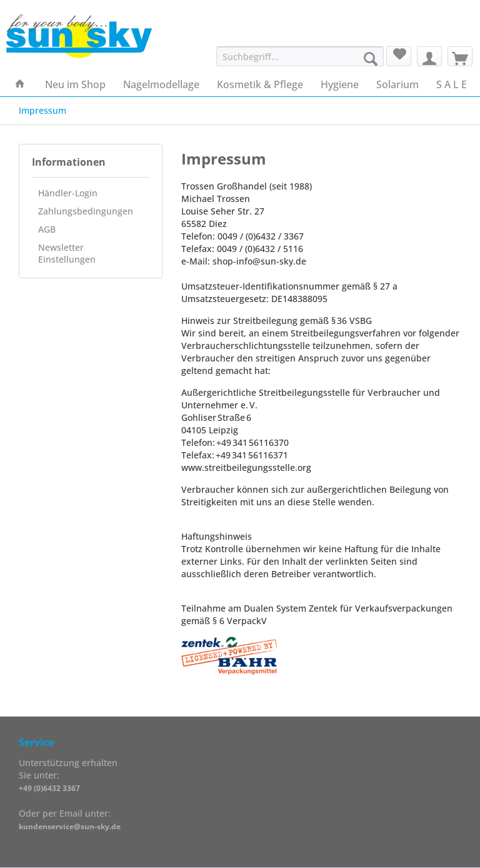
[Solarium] (397, 84)
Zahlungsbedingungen (86, 211)
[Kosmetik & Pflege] (260, 84)
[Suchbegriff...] (300, 56)
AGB (47, 229)
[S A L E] (452, 84)
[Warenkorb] (460, 56)
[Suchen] (371, 59)
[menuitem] (300, 62)
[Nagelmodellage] (161, 84)
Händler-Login (68, 193)
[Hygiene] (340, 84)
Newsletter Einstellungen (67, 253)
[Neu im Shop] (75, 84)
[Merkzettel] (399, 56)
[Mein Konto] (429, 56)
